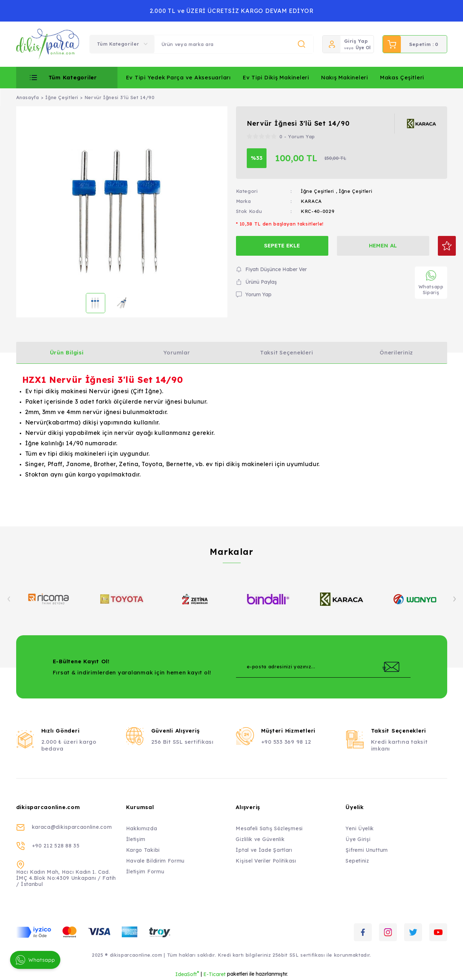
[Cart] (415, 44)
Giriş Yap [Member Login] (356, 41)
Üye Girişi (358, 839)
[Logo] (48, 44)
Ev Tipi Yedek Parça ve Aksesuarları (179, 77)
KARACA (311, 201)
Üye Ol (363, 48)
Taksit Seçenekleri (287, 352)
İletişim (136, 839)
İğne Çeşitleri (317, 191)
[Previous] (9, 599)
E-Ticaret (214, 974)
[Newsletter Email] (323, 667)
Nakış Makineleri (345, 77)
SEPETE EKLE (279, 245)
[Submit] (391, 667)
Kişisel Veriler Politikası (266, 861)
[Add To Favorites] (437, 246)
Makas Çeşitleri (402, 77)
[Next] (454, 599)
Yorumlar (177, 352)
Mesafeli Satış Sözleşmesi (269, 828)
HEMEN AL (375, 245)
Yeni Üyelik (360, 828)
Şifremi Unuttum (367, 850)
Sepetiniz (357, 861)
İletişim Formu (145, 872)
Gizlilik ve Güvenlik (260, 839)
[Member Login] (332, 44)
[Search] (234, 44)
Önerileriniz (396, 352)
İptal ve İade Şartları (264, 850)
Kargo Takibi (143, 850)
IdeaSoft (187, 974)
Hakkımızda (142, 828)
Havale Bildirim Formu (156, 861)
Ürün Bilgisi (67, 352)
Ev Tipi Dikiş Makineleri (276, 77)
